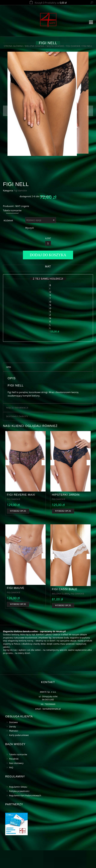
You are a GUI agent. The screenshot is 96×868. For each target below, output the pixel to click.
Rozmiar (8, 259)
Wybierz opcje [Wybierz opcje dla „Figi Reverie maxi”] (18, 529)
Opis (9, 385)
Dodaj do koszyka (48, 293)
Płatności (14, 749)
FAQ (11, 785)
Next (90, 111)
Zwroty (12, 744)
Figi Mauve (16, 606)
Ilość (48, 276)
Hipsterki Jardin (66, 512)
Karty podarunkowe (19, 753)
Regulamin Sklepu (18, 804)
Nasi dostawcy (16, 781)
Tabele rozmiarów (18, 772)
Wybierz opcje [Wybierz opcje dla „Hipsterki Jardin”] (63, 529)
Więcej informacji (17, 426)
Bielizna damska (35, 46)
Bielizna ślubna (61, 611)
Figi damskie (73, 46)
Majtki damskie (55, 46)
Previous (6, 111)
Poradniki (14, 777)
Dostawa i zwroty (17, 434)
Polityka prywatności (19, 809)
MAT (48, 305)
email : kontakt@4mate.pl (48, 726)
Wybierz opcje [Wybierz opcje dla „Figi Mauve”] (18, 622)
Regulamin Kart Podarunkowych (25, 813)
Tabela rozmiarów (12, 248)
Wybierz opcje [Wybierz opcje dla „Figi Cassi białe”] (63, 623)
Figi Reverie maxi (21, 512)
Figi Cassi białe (65, 607)
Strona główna (13, 46)
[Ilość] (48, 282)
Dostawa (13, 740)
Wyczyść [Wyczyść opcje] (30, 266)
